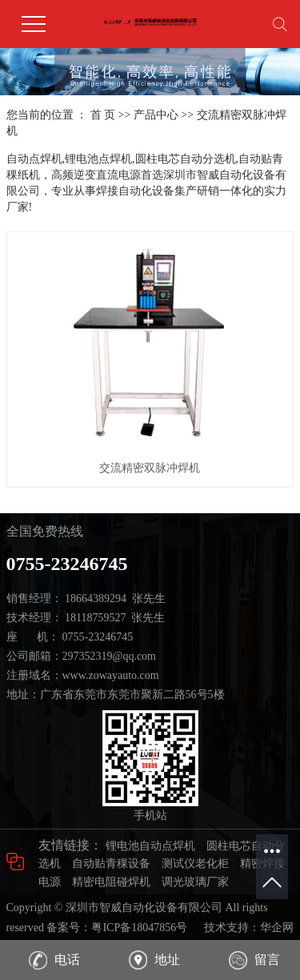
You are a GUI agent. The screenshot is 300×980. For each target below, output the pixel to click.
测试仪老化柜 (195, 864)
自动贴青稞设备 (111, 864)
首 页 (103, 115)
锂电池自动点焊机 (150, 846)
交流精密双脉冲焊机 (150, 468)
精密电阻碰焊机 (111, 882)
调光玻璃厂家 (195, 882)
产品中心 (156, 115)
